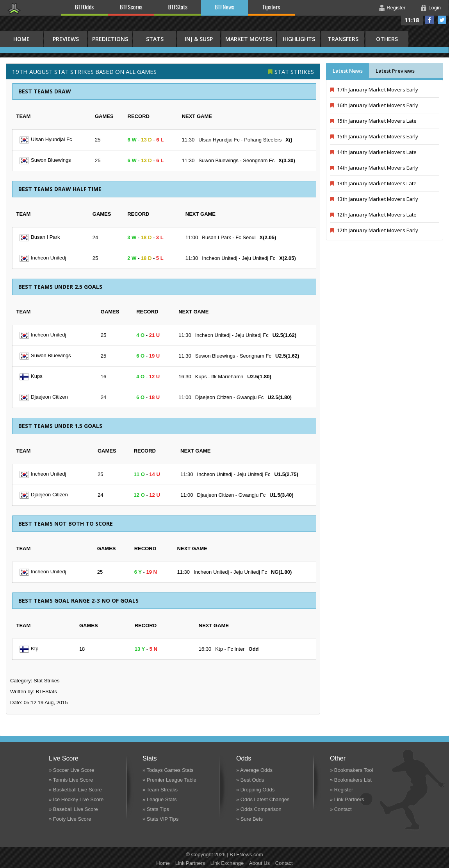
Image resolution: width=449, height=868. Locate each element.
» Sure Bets (249, 819)
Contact (284, 863)
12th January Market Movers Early (374, 230)
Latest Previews (395, 71)
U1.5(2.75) (286, 474)
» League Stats (159, 799)
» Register (341, 790)
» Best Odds (250, 780)
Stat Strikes (294, 72)
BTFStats (178, 7)
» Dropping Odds (255, 790)
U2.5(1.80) (259, 377)
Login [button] (435, 8)
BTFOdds (84, 7)
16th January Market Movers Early (374, 105)
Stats (155, 39)
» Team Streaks (160, 790)
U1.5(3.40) (281, 495)
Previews (66, 39)
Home (163, 863)
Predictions (110, 39)
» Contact (341, 809)
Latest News (348, 71)
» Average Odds (254, 770)
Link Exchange (227, 863)
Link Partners (190, 863)
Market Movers (249, 39)
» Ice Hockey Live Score (76, 799)
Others (387, 39)
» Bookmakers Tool (351, 770)
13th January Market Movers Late (373, 183)
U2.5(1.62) (284, 335)
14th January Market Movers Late (373, 152)
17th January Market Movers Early (374, 89)
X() (289, 140)
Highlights (299, 39)
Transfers (343, 39)
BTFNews (224, 7)
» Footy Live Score (70, 819)
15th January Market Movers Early (374, 136)
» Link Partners (347, 799)
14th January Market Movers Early (374, 168)
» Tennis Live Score (71, 780)
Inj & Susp (199, 39)
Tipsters (271, 7)
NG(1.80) (281, 572)
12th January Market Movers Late (373, 215)
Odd (254, 649)
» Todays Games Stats (168, 770)
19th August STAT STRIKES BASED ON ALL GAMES (84, 72)
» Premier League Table (169, 780)
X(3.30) (287, 160)
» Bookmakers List (351, 780)
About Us (259, 863)
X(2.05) (268, 237)
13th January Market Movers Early (374, 199)
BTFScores (131, 7)
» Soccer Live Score (71, 770)
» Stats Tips (156, 809)
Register (396, 8)
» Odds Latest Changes (263, 799)
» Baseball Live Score (73, 809)
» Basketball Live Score (75, 790)
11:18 (412, 20)
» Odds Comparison (259, 809)
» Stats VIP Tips (160, 819)
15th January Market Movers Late (373, 121)
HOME (21, 39)
